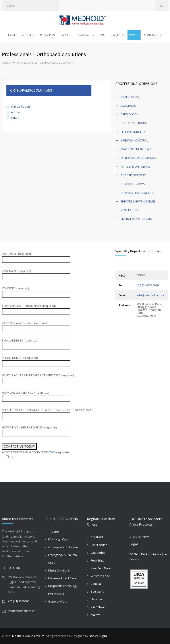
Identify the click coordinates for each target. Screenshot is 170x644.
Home (6, 63)
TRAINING (84, 35)
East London (99, 545)
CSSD (52, 563)
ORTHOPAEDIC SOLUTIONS (138, 158)
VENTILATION (129, 210)
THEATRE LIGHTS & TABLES (138, 201)
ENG (102, 35)
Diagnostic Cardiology (63, 586)
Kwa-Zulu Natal (101, 568)
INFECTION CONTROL (134, 140)
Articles (16, 112)
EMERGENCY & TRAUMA (136, 219)
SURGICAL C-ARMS (133, 184)
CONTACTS (151, 35)
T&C (52, 452)
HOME (12, 35)
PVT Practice (56, 594)
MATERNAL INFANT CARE (136, 149)
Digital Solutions (59, 570)
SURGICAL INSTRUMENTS (137, 193)
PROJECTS (117, 35)
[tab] (49, 90)
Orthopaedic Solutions (63, 547)
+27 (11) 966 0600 (148, 285)
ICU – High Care (58, 539)
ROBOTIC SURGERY (133, 175)
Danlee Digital (98, 636)
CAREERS (66, 35)
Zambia (96, 584)
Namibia (96, 599)
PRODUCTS (47, 35)
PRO (132, 35)
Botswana (98, 591)
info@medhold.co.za (150, 295)
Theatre (54, 532)
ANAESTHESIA (130, 97)
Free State (98, 560)
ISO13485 (14, 568)
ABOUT (27, 35)
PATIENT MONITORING (135, 167)
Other (15, 118)
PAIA (144, 554)
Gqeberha (98, 553)
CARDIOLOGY (129, 114)
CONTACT (97, 537)
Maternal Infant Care (62, 578)
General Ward (58, 601)
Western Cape (100, 576)
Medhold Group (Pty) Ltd (28, 636)
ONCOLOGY (141, 537)
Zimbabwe (98, 607)
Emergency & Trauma (63, 555)
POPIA (134, 554)
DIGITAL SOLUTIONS (134, 123)
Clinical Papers (21, 106)
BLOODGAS (128, 106)
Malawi (96, 615)
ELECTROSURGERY (133, 132)
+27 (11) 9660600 (18, 601)
